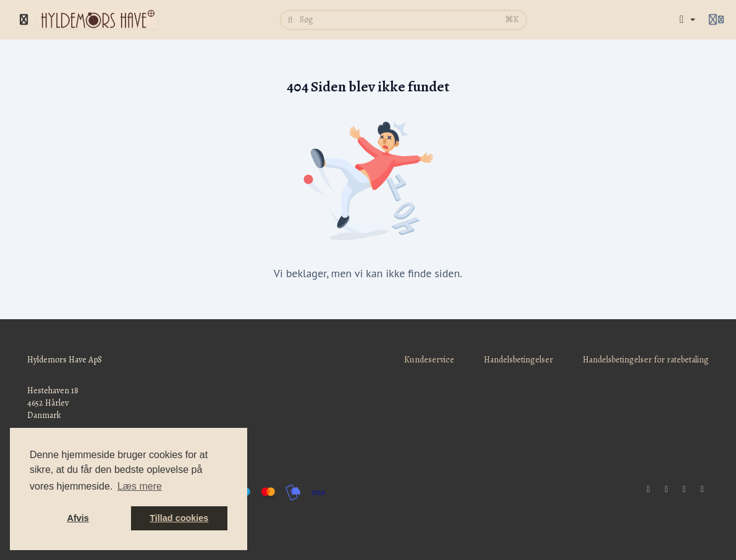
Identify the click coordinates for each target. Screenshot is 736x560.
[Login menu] (716, 20)
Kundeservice (429, 360)
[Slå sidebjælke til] (24, 20)
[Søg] (398, 20)
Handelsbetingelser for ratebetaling (646, 360)
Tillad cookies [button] (179, 518)
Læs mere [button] (140, 486)
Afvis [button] (78, 518)
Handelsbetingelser (518, 360)
